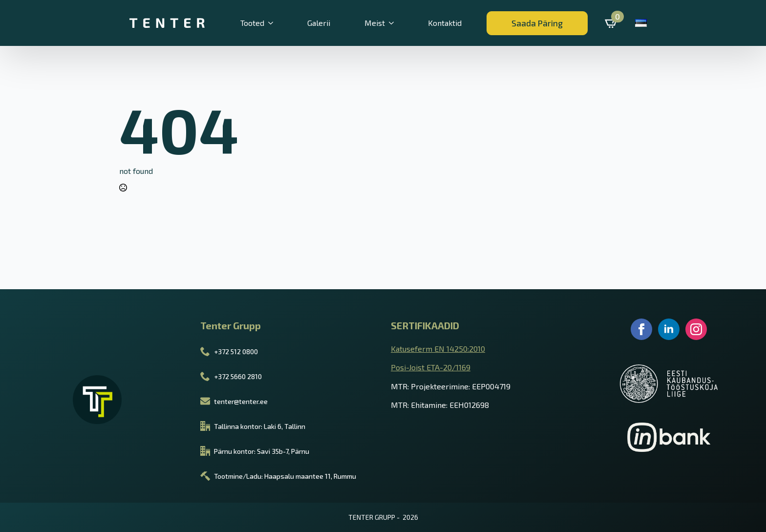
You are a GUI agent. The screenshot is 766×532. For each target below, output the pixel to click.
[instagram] (696, 329)
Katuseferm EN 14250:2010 (438, 349)
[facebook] (641, 329)
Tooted (252, 23)
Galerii (319, 23)
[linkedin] (669, 329)
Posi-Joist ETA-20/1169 (431, 367)
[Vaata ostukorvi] (612, 23)
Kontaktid (445, 23)
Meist (375, 23)
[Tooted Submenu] (276, 23)
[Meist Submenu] (397, 23)
